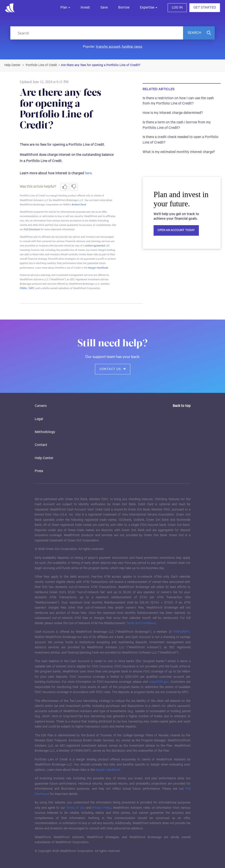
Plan (64, 8)
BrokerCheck (79, 205)
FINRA (23, 288)
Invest (85, 8)
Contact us (113, 369)
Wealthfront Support (13, 65)
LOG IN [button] (177, 8)
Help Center (44, 458)
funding (127, 46)
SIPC (32, 288)
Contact (41, 445)
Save (104, 8)
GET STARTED (205, 8)
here (88, 173)
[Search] (97, 33)
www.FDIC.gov (159, 682)
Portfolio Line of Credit (41, 65)
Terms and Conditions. (141, 623)
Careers (41, 406)
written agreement (95, 246)
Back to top (182, 406)
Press (39, 471)
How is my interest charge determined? (173, 113)
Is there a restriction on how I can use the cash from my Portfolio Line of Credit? (178, 101)
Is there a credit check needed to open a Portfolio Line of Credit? (181, 140)
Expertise (147, 8)
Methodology (45, 432)
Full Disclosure (32, 229)
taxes (138, 46)
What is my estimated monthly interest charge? (179, 152)
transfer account (108, 46)
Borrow (124, 8)
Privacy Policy (102, 808)
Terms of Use (76, 808)
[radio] (65, 187)
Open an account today (176, 230)
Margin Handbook (98, 268)
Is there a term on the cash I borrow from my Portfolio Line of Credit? (177, 125)
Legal (39, 419)
